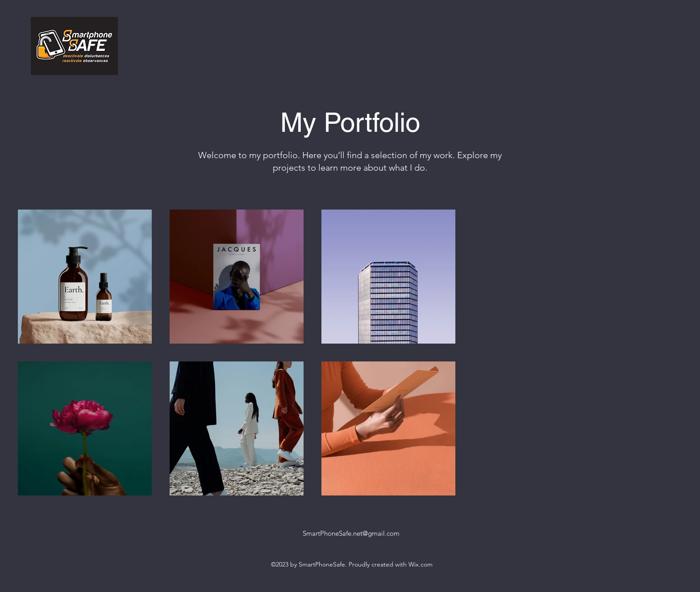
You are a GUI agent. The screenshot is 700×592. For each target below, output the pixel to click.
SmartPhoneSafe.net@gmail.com (351, 533)
